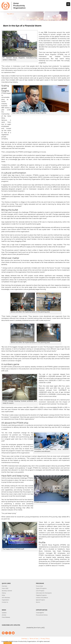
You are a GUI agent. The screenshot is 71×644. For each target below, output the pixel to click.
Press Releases (6, 617)
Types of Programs (41, 588)
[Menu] (68, 4)
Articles (4, 615)
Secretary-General (7, 591)
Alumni (38, 602)
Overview (4, 586)
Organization (5, 600)
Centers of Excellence (42, 598)
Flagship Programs (41, 595)
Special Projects (40, 600)
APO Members (6, 598)
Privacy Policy (45, 639)
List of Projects (40, 591)
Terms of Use (34, 639)
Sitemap (24, 639)
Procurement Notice (42, 615)
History (4, 593)
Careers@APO (40, 613)
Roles (3, 595)
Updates (4, 613)
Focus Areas (39, 586)
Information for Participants (44, 593)
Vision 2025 (5, 588)
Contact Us (5, 602)
